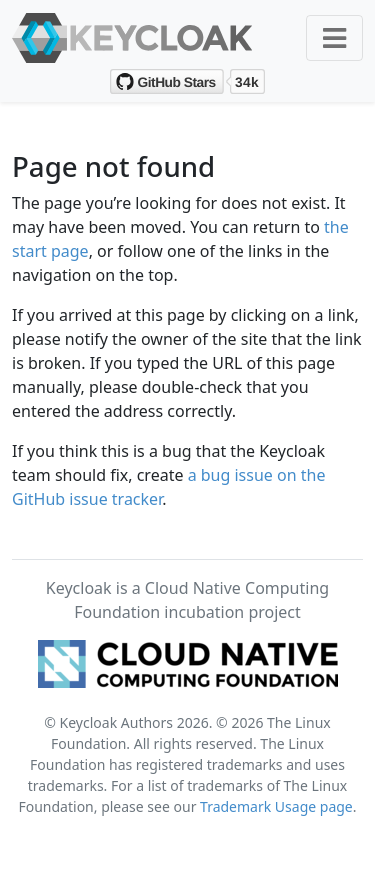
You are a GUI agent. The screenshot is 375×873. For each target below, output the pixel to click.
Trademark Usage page (276, 806)
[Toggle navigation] (334, 38)
